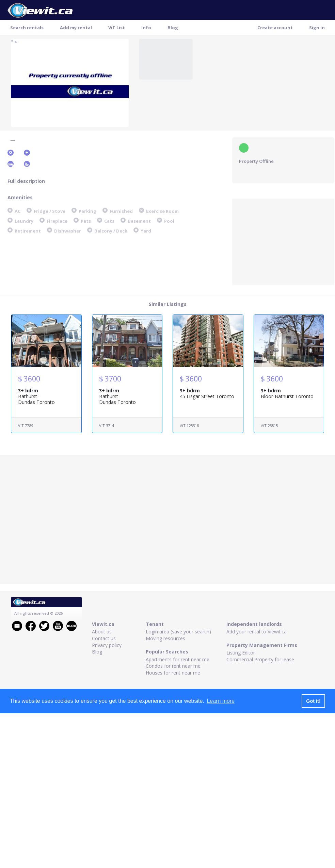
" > (14, 42)
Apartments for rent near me (178, 659)
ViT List (117, 28)
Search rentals (27, 28)
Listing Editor (241, 653)
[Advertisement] (283, 241)
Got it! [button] (313, 701)
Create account (275, 28)
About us (102, 632)
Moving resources (165, 638)
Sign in (317, 28)
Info (146, 28)
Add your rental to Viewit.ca (257, 632)
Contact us (104, 638)
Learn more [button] (221, 701)
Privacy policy (107, 645)
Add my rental (76, 28)
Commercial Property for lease (260, 659)
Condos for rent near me (173, 666)
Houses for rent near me (173, 673)
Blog (173, 28)
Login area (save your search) (178, 632)
